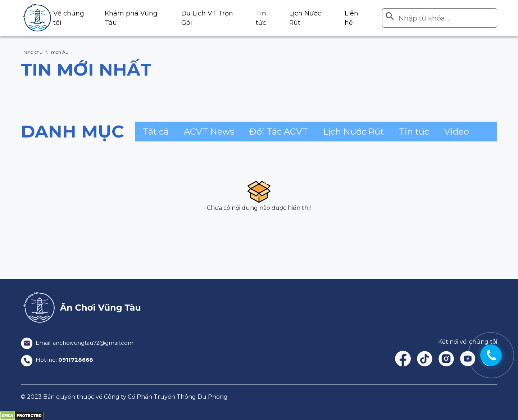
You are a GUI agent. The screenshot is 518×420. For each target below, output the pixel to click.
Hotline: (58, 360)
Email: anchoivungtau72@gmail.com (81, 343)
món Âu (60, 52)
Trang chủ (32, 52)
